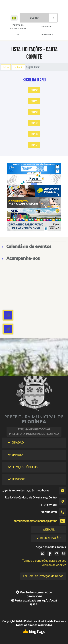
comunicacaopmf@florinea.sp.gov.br (35, 521)
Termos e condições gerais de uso (44, 561)
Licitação (18, 67)
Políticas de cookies (53, 565)
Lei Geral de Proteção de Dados (43, 576)
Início (6, 67)
